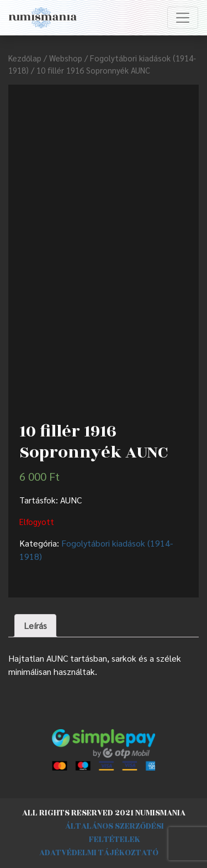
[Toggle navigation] (183, 18)
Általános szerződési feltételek (115, 833)
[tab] (35, 626)
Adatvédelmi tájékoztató (99, 853)
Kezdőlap (25, 58)
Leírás (35, 625)
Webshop (66, 58)
